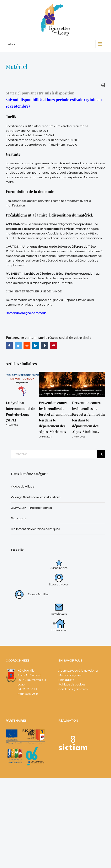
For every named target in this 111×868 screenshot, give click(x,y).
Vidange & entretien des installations (36, 497)
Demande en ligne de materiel (26, 313)
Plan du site (66, 680)
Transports (18, 518)
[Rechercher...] (54, 454)
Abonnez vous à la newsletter (78, 671)
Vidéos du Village (23, 487)
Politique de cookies (72, 685)
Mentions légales (70, 675)
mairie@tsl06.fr (28, 694)
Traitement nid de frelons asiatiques (35, 529)
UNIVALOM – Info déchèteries (31, 508)
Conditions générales (73, 689)
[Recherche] (101, 454)
